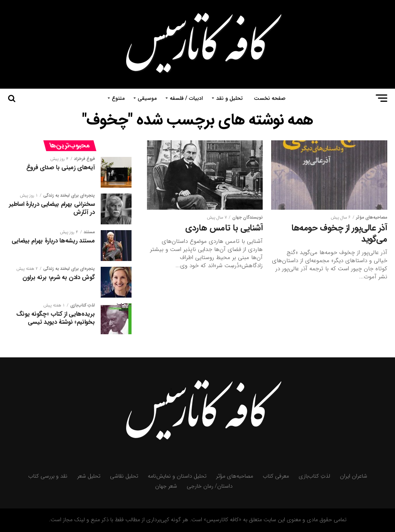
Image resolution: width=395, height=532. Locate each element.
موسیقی (147, 98)
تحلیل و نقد (229, 98)
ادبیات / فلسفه (186, 98)
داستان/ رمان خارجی (210, 486)
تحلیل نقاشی (124, 476)
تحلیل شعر (89, 476)
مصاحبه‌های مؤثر (235, 476)
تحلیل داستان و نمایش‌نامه (177, 476)
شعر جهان (166, 486)
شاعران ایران (354, 476)
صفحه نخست (270, 98)
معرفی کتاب (276, 476)
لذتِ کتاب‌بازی (314, 476)
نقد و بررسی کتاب (48, 476)
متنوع (118, 98)
